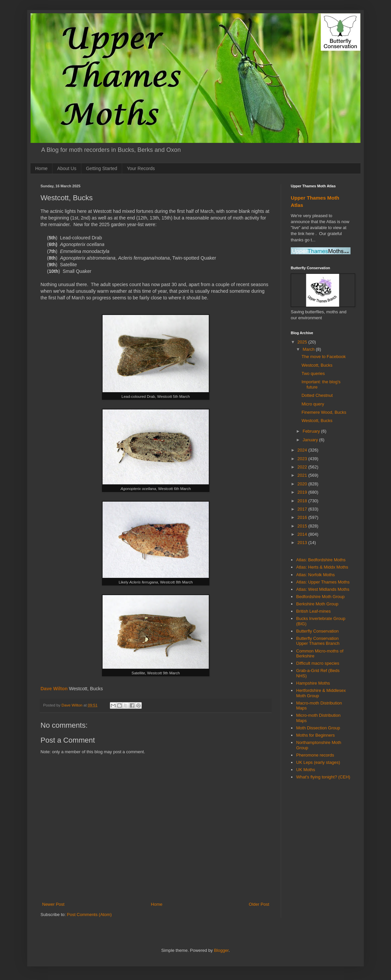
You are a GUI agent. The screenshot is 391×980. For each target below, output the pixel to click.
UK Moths (306, 770)
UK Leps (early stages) (318, 762)
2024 (303, 450)
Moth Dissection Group (318, 728)
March (309, 349)
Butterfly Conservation (317, 631)
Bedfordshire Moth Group (320, 597)
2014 (303, 534)
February (312, 431)
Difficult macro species (318, 663)
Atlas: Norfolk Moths (315, 575)
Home (41, 168)
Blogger (221, 950)
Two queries (313, 373)
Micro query (313, 404)
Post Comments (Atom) (89, 915)
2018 (303, 501)
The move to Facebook (323, 357)
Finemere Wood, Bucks (324, 412)
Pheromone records (315, 755)
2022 (303, 467)
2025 (303, 342)
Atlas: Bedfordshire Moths (321, 560)
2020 (303, 484)
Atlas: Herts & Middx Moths (322, 567)
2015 (303, 526)
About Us (67, 168)
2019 (303, 492)
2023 (303, 459)
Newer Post (53, 904)
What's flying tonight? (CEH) (323, 777)
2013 (303, 543)
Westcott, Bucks (317, 365)
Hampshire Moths (313, 683)
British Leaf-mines (313, 611)
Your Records (141, 168)
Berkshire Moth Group (317, 604)
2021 (303, 475)
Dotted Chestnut (317, 395)
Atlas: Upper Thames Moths (323, 582)
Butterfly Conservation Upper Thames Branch (318, 641)
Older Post (259, 904)
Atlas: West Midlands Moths (323, 589)
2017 (303, 509)
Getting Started (102, 168)
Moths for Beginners (315, 735)
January (311, 440)
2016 (303, 517)
